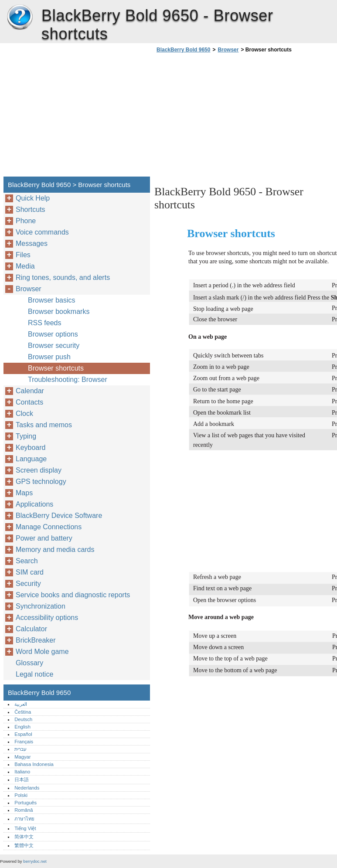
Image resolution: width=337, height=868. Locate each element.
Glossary (29, 663)
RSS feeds (44, 323)
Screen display (39, 470)
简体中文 (24, 837)
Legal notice (34, 674)
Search (27, 561)
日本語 (22, 779)
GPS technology (41, 482)
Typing (26, 436)
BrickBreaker (36, 640)
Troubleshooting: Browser (68, 380)
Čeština (23, 712)
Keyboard (31, 448)
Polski (21, 795)
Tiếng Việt (25, 828)
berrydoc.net (35, 861)
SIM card (30, 572)
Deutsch (23, 719)
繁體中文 (24, 845)
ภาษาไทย (24, 819)
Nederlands (27, 788)
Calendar (30, 391)
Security (28, 584)
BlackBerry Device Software (59, 516)
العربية (21, 704)
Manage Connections (49, 527)
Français (24, 742)
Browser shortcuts (56, 368)
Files (23, 255)
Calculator (31, 629)
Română (24, 810)
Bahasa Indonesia (34, 764)
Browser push (49, 357)
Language (31, 459)
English (22, 727)
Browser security (54, 345)
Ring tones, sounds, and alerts (63, 277)
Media (25, 266)
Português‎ (26, 803)
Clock (24, 414)
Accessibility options (47, 618)
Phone (26, 221)
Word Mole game (42, 652)
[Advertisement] (228, 117)
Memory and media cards (55, 550)
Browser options (53, 334)
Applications (34, 504)
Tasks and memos (44, 425)
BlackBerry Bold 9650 (20, 17)
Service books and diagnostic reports (73, 595)
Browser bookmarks (59, 311)
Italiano (22, 772)
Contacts (29, 402)
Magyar (22, 757)
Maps (24, 493)
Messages (32, 243)
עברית (20, 749)
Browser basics (51, 300)
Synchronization (41, 606)
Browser (228, 50)
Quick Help (33, 198)
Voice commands (42, 232)
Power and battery (44, 538)
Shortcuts (31, 209)
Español (23, 734)
